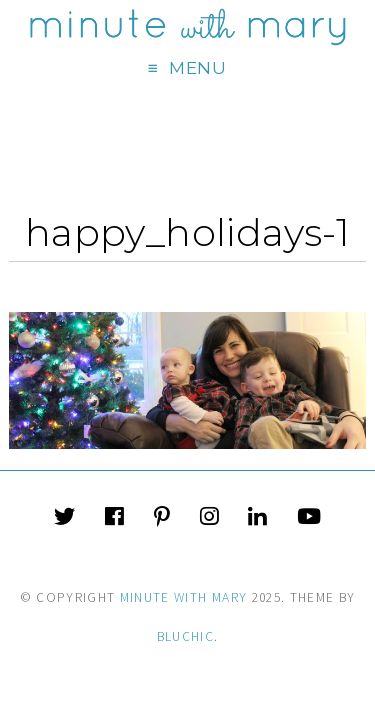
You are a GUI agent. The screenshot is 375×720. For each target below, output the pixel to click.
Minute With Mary (184, 597)
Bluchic (185, 636)
